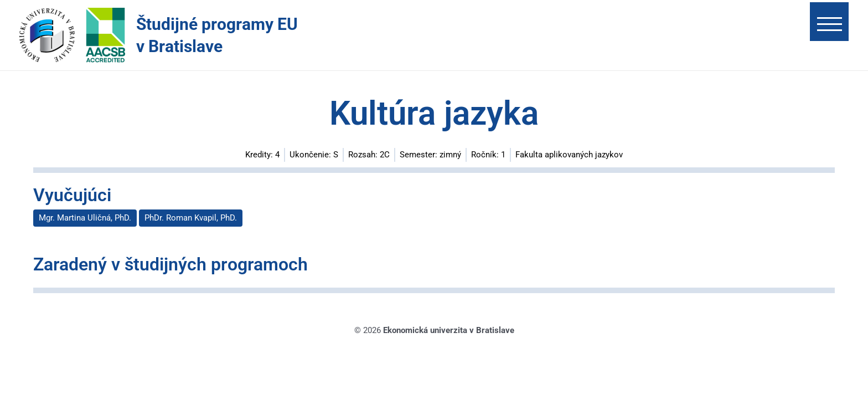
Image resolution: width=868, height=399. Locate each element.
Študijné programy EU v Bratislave (217, 35)
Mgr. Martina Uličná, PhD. (85, 218)
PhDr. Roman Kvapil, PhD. (191, 218)
